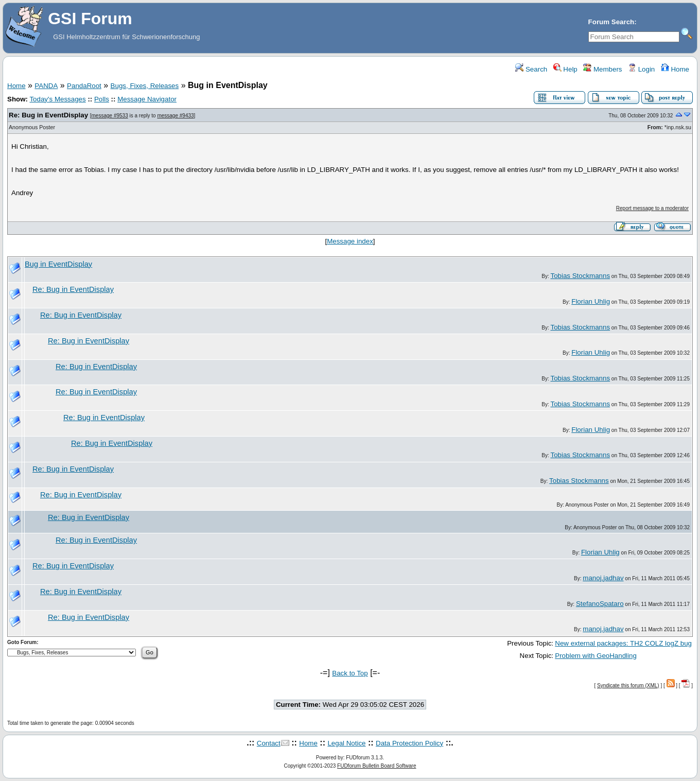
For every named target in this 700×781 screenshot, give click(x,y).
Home (675, 69)
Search (531, 69)
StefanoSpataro (600, 604)
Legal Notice (346, 743)
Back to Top (350, 673)
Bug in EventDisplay (58, 264)
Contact (269, 743)
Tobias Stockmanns (580, 276)
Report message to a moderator (652, 208)
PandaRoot (84, 86)
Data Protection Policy (409, 743)
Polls (102, 99)
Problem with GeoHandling (596, 656)
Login (641, 69)
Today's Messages (57, 99)
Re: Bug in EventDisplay (48, 115)
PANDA (46, 86)
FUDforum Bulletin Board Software (377, 766)
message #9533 (110, 116)
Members (602, 69)
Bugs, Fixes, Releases (145, 86)
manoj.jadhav (603, 578)
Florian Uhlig (591, 301)
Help (565, 69)
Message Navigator (147, 99)
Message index (350, 241)
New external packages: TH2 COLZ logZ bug (623, 643)
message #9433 (175, 116)
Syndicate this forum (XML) (628, 685)
